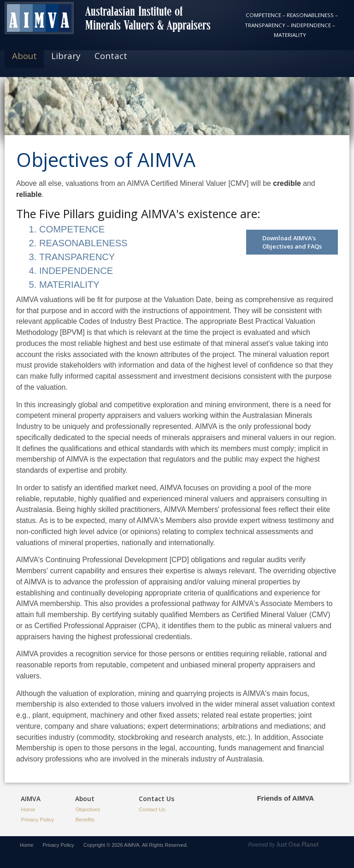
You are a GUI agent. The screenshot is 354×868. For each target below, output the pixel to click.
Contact (111, 56)
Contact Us (152, 809)
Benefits (85, 820)
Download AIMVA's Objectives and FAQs (292, 242)
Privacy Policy (37, 820)
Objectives (88, 809)
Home (28, 809)
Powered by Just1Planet (294, 846)
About (24, 56)
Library (66, 56)
